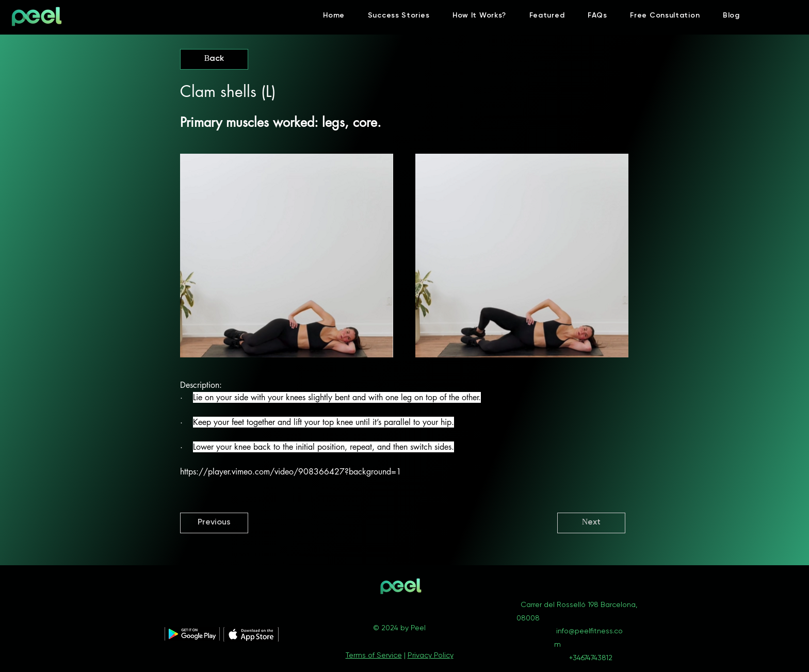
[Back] (214, 59)
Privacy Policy (431, 655)
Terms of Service (374, 655)
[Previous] (214, 523)
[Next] (591, 523)
